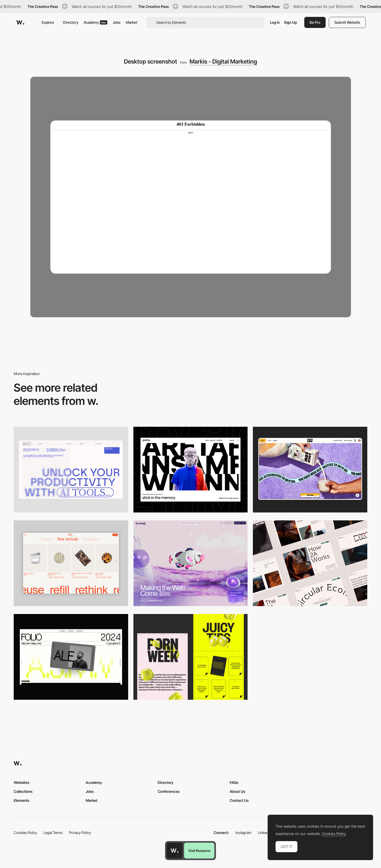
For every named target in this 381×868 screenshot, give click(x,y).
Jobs (117, 22)
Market (132, 22)
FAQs (234, 782)
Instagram (243, 833)
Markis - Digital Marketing (223, 61)
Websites (21, 782)
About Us (237, 791)
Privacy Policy (80, 833)
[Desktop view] (191, 657)
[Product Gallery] (71, 563)
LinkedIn (265, 833)
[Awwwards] (20, 22)
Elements (21, 800)
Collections (23, 791)
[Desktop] (71, 470)
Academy (95, 22)
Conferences (169, 791)
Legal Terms (53, 833)
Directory (71, 22)
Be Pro (315, 22)
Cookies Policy (25, 833)
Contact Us (239, 800)
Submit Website (347, 22)
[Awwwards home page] (175, 851)
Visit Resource (199, 851)
